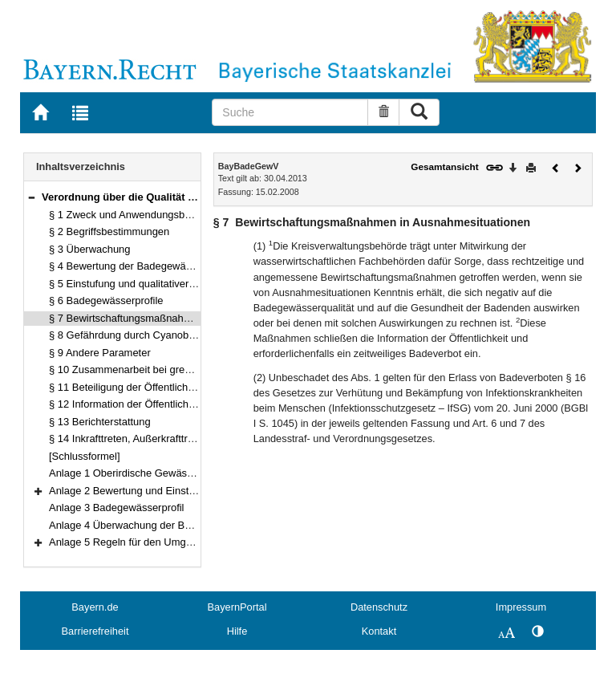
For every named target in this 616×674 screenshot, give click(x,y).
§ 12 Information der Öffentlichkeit (127, 404)
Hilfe (237, 631)
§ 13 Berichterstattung (100, 422)
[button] (31, 197)
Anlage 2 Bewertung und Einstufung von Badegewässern (180, 491)
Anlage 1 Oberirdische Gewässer (125, 473)
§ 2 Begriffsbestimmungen (109, 231)
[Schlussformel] (85, 456)
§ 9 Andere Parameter (100, 353)
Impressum (521, 607)
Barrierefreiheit (95, 631)
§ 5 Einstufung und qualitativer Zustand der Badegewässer (184, 284)
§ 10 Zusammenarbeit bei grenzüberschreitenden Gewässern (190, 369)
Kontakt (379, 631)
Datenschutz (379, 607)
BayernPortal (237, 607)
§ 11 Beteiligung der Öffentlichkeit (126, 387)
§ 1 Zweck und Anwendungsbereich (131, 215)
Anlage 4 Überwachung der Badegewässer (148, 525)
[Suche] (290, 112)
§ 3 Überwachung (90, 249)
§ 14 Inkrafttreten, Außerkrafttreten (128, 439)
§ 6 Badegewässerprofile (106, 300)
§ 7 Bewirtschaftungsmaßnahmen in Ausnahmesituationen (183, 318)
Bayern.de (95, 607)
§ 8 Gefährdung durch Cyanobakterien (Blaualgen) (165, 335)
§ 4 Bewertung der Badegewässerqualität (144, 266)
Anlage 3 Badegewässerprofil (117, 508)
